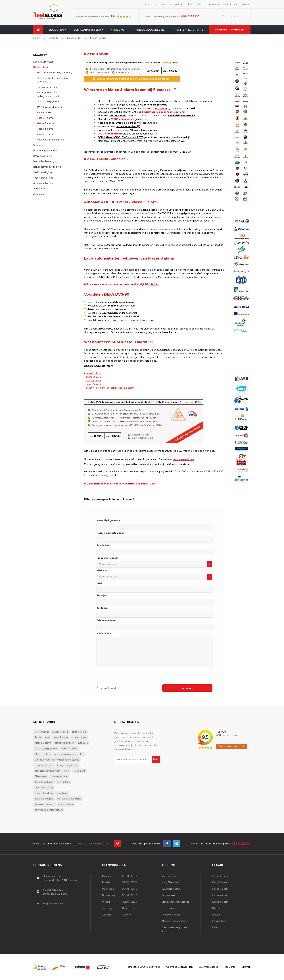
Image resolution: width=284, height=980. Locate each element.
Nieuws (216, 915)
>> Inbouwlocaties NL (149, 30)
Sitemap (246, 967)
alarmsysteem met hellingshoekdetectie (57, 760)
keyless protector (45, 804)
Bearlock (38, 145)
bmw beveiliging (44, 788)
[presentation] (124, 676)
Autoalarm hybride (44, 183)
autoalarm (83, 743)
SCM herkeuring (171, 889)
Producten (56, 30)
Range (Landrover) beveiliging (51, 793)
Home (38, 30)
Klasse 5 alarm (43, 754)
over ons (160, 4)
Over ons (217, 908)
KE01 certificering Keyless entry (54, 73)
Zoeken (233, 16)
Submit (118, 844)
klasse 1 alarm (44, 112)
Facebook (167, 843)
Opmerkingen (104, 633)
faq (190, 4)
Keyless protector (43, 62)
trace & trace (61, 737)
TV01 (67, 771)
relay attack (63, 782)
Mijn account (169, 876)
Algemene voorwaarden (175, 921)
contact (247, 4)
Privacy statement (171, 915)
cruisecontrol (79, 737)
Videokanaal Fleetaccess (175, 902)
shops (200, 4)
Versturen (187, 688)
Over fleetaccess (209, 967)
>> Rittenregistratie (189, 30)
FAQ (214, 928)
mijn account (231, 4)
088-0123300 (190, 16)
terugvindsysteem (67, 765)
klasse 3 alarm (45, 123)
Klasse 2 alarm (43, 743)
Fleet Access (48, 12)
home (147, 4)
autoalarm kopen (44, 765)
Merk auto (102, 570)
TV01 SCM (79, 771)
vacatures (214, 4)
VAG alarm (39, 189)
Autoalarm (39, 194)
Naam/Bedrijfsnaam (108, 520)
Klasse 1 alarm (220, 876)
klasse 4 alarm (45, 129)
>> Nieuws (118, 30)
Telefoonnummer (106, 620)
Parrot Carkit (42, 732)
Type (99, 583)
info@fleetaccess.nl (53, 904)
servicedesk (176, 4)
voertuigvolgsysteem (48, 102)
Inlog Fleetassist (171, 882)
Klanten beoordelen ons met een (104, 16)
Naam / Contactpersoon (111, 533)
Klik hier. (154, 284)
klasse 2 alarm (45, 118)
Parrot (38, 737)
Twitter (177, 843)
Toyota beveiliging (43, 178)
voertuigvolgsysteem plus (69, 754)
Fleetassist (41, 776)
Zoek (156, 759)
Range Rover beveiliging (47, 167)
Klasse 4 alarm (70, 749)
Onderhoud (168, 908)
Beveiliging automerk (45, 151)
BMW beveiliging (43, 156)
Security (54, 38)
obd (47, 737)
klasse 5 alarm (45, 134)
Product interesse (107, 558)
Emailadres (104, 545)
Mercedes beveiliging (45, 161)
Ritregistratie (79, 732)
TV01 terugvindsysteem (50, 107)
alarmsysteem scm (47, 87)
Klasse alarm (74, 38)
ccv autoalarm (66, 804)
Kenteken (102, 608)
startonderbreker (64, 743)
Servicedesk (168, 895)
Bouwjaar (102, 595)
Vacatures (230, 967)
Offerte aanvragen (230, 30)
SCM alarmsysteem (87, 30)
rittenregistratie (59, 776)
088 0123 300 (55, 890)
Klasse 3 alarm (60, 732)
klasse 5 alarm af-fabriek (50, 140)
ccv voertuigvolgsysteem (49, 810)
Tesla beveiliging (43, 172)
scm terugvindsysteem (47, 771)
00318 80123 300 (57, 894)
